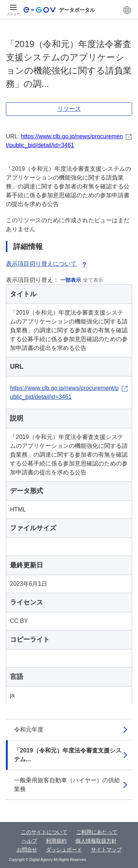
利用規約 (56, 841)
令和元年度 (29, 729)
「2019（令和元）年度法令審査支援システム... (68, 755)
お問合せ (27, 850)
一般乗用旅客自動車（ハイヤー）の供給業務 (67, 785)
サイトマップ (106, 850)
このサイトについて (44, 832)
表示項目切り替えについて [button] (47, 264)
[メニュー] (13, 10)
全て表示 (93, 280)
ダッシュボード (64, 850)
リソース (69, 109)
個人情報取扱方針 (96, 841)
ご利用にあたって (97, 832)
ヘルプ (29, 841)
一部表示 (71, 280)
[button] (127, 10)
